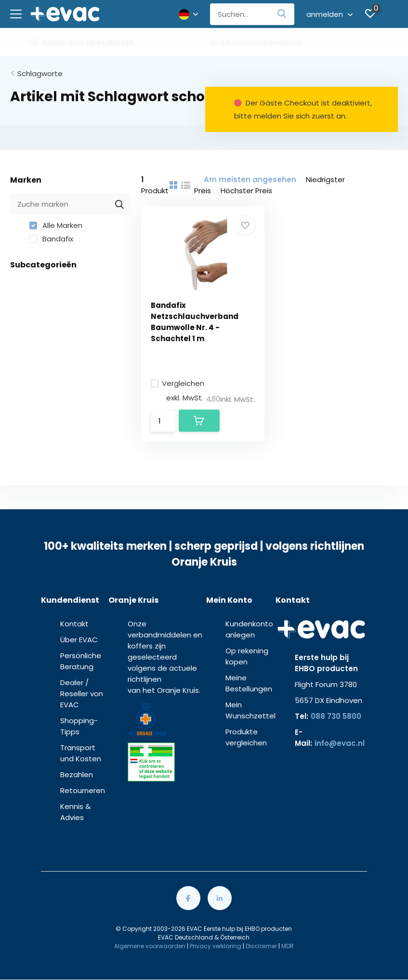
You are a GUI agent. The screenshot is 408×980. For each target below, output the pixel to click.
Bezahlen (77, 775)
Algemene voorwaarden (150, 946)
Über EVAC (79, 640)
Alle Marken (56, 225)
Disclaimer (261, 946)
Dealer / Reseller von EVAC (82, 694)
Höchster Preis (246, 191)
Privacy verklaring (216, 946)
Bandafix (51, 239)
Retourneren (83, 790)
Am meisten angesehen (250, 179)
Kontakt (74, 624)
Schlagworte (40, 73)
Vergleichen (178, 383)
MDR (288, 946)
